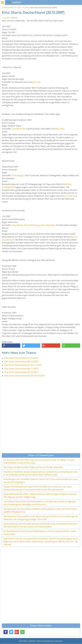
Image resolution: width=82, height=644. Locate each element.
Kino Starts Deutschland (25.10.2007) (21, 372)
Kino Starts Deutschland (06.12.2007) (21, 362)
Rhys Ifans (60, 129)
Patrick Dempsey (32, 225)
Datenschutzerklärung (45, 641)
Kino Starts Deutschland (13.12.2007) (21, 358)
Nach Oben (23, 641)
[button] (11, 346)
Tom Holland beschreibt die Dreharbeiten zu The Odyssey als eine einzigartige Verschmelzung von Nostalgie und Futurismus (39, 503)
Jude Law (36, 82)
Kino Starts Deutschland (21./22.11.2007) (23, 365)
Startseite (5, 8)
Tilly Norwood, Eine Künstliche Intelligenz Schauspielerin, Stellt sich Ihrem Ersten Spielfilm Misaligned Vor (40, 510)
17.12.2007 (6, 18)
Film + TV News (24, 8)
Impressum (59, 641)
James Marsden (47, 225)
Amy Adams (17, 225)
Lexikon (14, 2)
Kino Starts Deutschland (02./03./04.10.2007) (25, 376)
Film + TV (14, 8)
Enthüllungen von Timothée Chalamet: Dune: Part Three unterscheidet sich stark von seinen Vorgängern (41, 481)
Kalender (32, 641)
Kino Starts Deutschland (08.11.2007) (21, 369)
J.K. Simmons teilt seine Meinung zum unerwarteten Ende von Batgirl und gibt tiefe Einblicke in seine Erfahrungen (39, 461)
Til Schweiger (18, 175)
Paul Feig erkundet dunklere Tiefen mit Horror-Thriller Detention (33, 467)
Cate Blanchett (19, 129)
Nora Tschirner (69, 196)
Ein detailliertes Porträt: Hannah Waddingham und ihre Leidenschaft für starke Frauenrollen (40, 533)
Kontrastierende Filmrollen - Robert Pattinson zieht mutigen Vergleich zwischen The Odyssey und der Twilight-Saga (40, 496)
